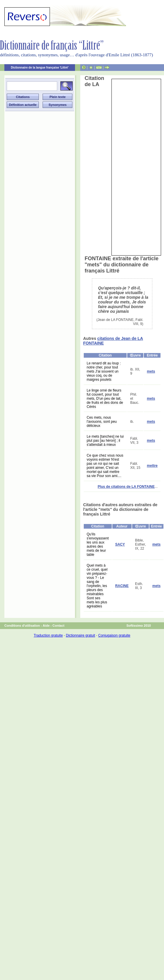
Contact (59, 626)
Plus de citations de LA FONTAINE (126, 487)
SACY (120, 544)
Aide (46, 626)
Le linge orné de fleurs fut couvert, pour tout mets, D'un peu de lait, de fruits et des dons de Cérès (105, 399)
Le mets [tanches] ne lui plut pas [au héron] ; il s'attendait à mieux (105, 441)
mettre (152, 466)
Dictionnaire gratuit (81, 635)
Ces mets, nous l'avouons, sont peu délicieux (102, 422)
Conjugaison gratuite (114, 635)
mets (151, 371)
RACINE (122, 586)
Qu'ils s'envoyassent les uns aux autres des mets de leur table (98, 544)
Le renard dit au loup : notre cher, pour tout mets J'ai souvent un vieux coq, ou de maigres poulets (104, 371)
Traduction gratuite (48, 635)
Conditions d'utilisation (22, 626)
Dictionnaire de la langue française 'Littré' (40, 68)
